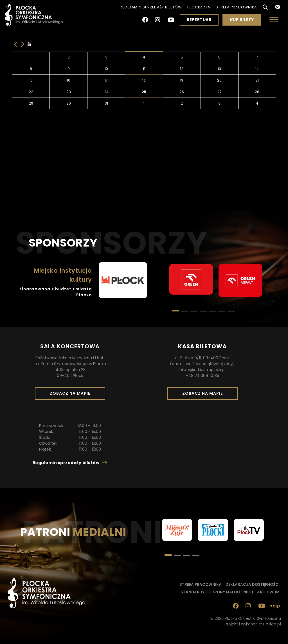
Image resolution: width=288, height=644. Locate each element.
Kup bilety (244, 21)
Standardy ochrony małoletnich (217, 592)
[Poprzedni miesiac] (15, 44)
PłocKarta (199, 7)
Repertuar (199, 20)
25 (144, 92)
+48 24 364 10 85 (202, 376)
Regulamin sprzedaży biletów (151, 7)
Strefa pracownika (236, 7)
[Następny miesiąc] (23, 44)
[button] (185, 311)
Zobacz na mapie (72, 395)
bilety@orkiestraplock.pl (202, 370)
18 (144, 80)
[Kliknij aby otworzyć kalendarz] (31, 44)
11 (144, 69)
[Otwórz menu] (274, 20)
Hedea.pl (272, 624)
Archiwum (268, 592)
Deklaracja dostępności (253, 585)
